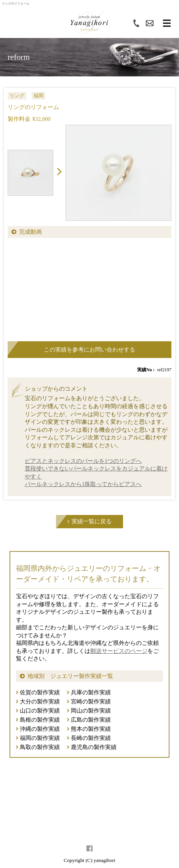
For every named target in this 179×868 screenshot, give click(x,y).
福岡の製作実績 (40, 738)
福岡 (38, 96)
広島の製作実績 (91, 720)
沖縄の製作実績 (40, 729)
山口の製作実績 (40, 711)
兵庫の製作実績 (91, 692)
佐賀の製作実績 (40, 692)
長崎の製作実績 (91, 738)
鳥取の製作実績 (40, 747)
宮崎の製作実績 (91, 702)
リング (17, 96)
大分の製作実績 (40, 702)
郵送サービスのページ (119, 651)
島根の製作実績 (40, 720)
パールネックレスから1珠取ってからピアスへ (83, 484)
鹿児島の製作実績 (94, 747)
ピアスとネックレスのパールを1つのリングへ (83, 461)
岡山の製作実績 (91, 711)
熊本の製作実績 (91, 729)
